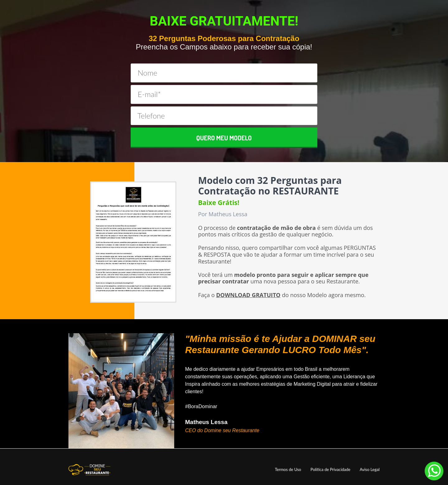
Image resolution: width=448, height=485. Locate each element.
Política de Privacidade (330, 470)
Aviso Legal (370, 470)
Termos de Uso (288, 470)
